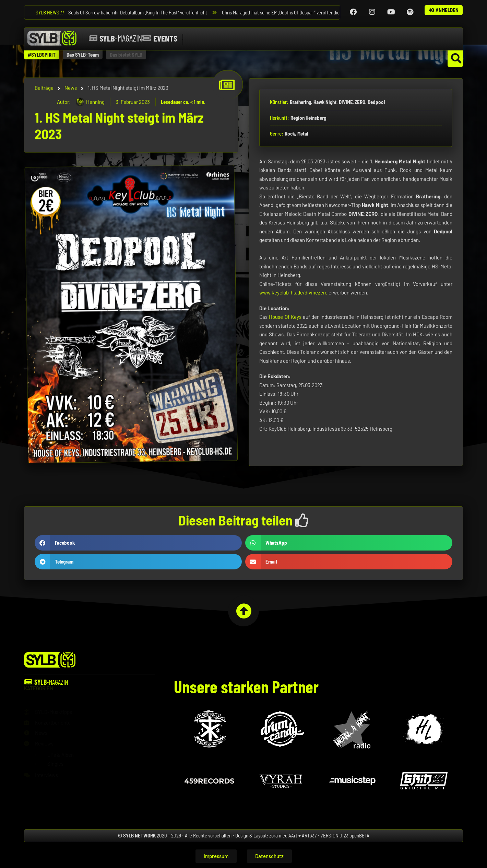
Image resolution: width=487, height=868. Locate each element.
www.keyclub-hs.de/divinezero (293, 371)
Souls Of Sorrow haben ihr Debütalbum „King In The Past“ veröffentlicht (139, 12)
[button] (42, 55)
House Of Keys (285, 395)
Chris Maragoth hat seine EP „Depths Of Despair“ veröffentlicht (284, 12)
